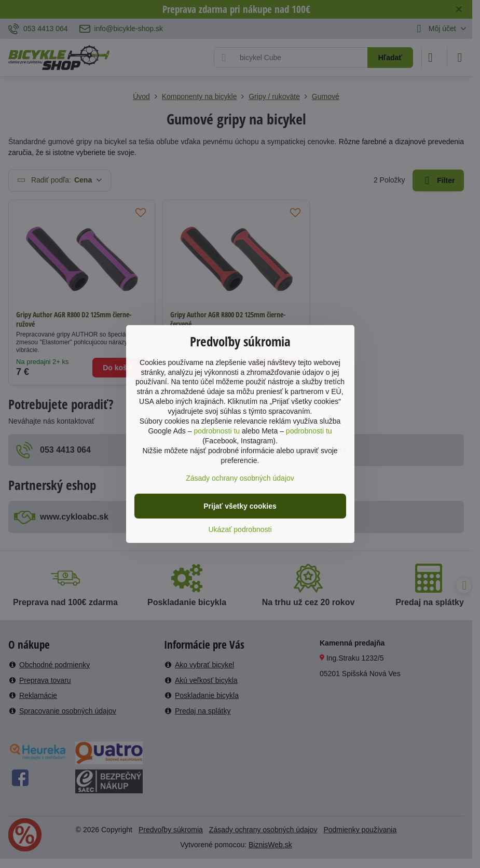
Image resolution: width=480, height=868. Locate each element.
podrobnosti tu (217, 431)
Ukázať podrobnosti (240, 529)
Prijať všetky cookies (240, 506)
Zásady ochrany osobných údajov (240, 478)
